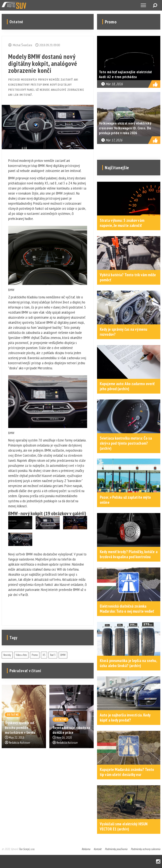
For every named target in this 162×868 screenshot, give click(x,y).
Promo (35, 655)
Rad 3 (53, 655)
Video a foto (21, 655)
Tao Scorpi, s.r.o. (27, 849)
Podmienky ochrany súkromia (146, 849)
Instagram (158, 861)
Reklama (86, 849)
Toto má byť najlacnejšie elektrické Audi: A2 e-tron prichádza (126, 74)
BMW (63, 655)
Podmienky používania (116, 849)
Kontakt (98, 849)
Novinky (7, 655)
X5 (44, 655)
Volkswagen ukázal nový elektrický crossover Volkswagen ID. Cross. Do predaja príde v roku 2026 (125, 128)
